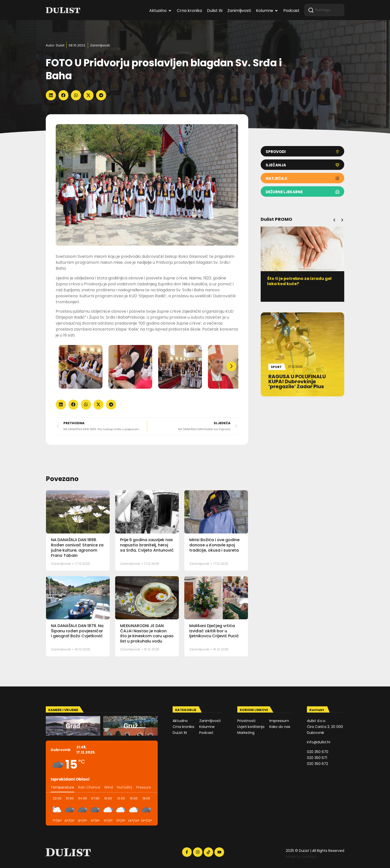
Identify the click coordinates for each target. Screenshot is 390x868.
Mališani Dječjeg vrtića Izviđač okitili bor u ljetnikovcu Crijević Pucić (214, 631)
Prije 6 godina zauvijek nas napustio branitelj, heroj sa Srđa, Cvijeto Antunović (147, 545)
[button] (51, 95)
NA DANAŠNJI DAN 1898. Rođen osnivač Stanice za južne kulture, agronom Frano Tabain (77, 547)
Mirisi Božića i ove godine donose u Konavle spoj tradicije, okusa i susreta (214, 545)
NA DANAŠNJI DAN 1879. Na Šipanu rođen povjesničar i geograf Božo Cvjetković (77, 631)
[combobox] (324, 10)
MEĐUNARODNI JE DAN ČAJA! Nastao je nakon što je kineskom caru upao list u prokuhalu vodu (147, 633)
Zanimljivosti (100, 45)
